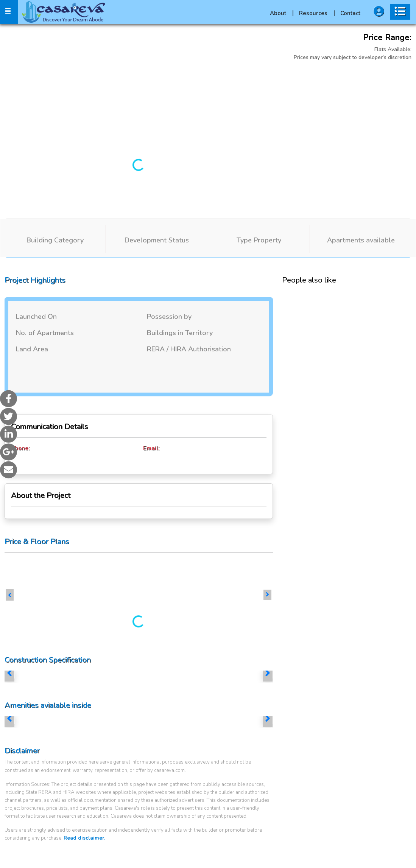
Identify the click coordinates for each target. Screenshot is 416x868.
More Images (304, 76)
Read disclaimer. (84, 838)
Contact (350, 13)
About (282, 13)
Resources (317, 13)
